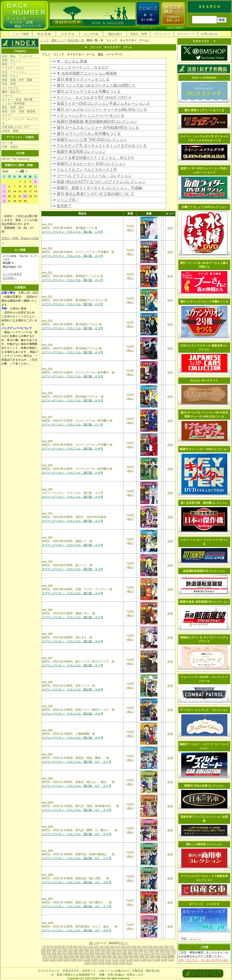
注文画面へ (9, 278)
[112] (115, 960)
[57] (65, 953)
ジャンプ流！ (68, 200)
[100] (164, 957)
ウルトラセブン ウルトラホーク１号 (87, 170)
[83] (72, 957)
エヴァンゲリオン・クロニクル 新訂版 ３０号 (72, 497)
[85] (82, 957)
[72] (146, 953)
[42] (119, 950)
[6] (63, 947)
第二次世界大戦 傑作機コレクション (204, 503)
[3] (52, 947)
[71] (141, 953)
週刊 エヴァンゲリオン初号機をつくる (89, 134)
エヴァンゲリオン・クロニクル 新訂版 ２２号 (72, 304)
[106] (74, 960)
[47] (146, 950)
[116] (143, 960)
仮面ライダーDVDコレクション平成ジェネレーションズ (103, 103)
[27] (172, 947)
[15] (107, 947)
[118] (157, 960)
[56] (60, 953)
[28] (43, 950)
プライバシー (162, 34)
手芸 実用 (9, 84)
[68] (125, 953)
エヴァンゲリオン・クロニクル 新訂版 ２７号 (72, 425)
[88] (99, 957)
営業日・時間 (138, 34)
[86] (88, 957)
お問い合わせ (209, 34)
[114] (129, 960)
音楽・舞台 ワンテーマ (17, 56)
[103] (53, 960)
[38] (97, 950)
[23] (150, 947)
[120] (171, 960)
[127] (129, 963)
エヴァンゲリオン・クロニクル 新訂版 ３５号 (72, 617)
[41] (114, 950)
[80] (55, 957)
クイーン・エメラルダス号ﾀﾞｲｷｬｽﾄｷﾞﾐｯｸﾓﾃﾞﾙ (94, 97)
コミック (147, 28)
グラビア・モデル (13, 68)
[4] (56, 947)
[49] (157, 950)
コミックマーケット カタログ (83, 67)
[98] (153, 957)
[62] (92, 953)
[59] (76, 953)
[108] (87, 960)
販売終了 (64, 206)
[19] (128, 947)
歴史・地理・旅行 (13, 107)
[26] (166, 947)
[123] (101, 963)
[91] (115, 957)
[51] (168, 950)
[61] (87, 953)
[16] (112, 947)
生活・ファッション (14, 72)
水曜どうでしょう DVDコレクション (204, 207)
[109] (94, 960)
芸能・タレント (12, 60)
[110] (101, 960)
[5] (60, 947)
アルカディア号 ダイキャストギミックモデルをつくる (102, 146)
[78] (44, 957)
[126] (122, 963)
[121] (87, 963)
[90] (109, 957)
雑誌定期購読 (175, 28)
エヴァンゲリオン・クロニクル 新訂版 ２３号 (72, 328)
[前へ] (93, 943)
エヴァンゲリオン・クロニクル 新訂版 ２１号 (72, 280)
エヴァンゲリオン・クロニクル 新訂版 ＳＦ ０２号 (77, 786)
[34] (76, 950)
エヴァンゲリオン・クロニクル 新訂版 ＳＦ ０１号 (77, 762)
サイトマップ (186, 34)
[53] (43, 953)
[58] (70, 953)
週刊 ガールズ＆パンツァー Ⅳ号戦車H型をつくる (98, 128)
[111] (108, 960)
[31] (60, 950)
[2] (48, 947)
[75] (162, 953)
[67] (119, 953)
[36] (87, 950)
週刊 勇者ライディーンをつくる (83, 79)
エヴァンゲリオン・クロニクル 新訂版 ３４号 (72, 593)
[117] (150, 960)
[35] (81, 950)
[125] (115, 963)
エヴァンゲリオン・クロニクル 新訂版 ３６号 (72, 641)
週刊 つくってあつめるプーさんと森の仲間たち (96, 85)
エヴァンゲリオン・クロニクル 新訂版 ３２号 (72, 545)
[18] (123, 947)
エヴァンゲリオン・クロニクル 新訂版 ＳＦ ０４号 (77, 834)
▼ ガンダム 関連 (72, 61)
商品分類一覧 (76, 40)
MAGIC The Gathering (16, 159)
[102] (46, 960)
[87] (93, 957)
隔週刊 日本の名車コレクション (204, 786)
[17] (118, 947)
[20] (134, 947)
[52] (173, 950)
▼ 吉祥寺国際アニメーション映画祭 (87, 73)
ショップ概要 (20, 34)
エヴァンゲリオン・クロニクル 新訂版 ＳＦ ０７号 (77, 906)
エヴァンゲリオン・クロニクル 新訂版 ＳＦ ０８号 (77, 930)
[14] (101, 947)
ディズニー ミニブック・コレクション (204, 710)
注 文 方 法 (68, 34)
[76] (168, 953)
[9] (75, 947)
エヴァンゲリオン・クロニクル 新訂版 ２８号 (72, 449)
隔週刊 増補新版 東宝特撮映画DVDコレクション (97, 121)
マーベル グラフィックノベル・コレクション (94, 176)
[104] (60, 960)
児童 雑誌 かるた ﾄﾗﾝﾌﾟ (16, 127)
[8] (71, 947)
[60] (81, 953)
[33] (70, 950)
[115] (136, 960)
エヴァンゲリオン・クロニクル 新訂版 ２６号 (72, 400)
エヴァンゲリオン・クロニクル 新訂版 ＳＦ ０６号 (77, 882)
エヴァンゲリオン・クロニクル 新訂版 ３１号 (72, 521)
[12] (91, 947)
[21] (139, 947)
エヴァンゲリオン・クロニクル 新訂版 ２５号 (72, 376)
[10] (80, 947)
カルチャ (7, 115)
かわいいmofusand (204, 78)
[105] (67, 960)
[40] (108, 950)
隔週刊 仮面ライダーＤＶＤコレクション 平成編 (99, 188)
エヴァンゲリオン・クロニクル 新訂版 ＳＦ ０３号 (77, 810)
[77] (173, 953)
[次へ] (124, 943)
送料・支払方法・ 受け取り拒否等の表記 (204, 960)
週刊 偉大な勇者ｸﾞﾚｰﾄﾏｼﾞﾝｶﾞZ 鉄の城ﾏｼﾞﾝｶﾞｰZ (95, 194)
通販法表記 (115, 34)
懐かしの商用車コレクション (204, 844)
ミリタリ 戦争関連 (13, 104)
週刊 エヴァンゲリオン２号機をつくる (89, 91)
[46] (141, 950)
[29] (49, 950)
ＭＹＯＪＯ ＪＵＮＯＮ (204, 904)
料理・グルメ (10, 76)
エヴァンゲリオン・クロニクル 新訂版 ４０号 (72, 738)
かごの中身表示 (12, 274)
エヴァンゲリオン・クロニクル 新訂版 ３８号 (72, 690)
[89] (104, 957)
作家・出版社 (10, 147)
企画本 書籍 (10, 131)
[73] (151, 953)
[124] (108, 963)
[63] (97, 953)
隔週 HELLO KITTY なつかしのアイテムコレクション (101, 182)
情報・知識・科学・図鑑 (17, 80)
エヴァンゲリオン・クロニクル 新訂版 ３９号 (72, 714)
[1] (44, 947)
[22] (144, 947)
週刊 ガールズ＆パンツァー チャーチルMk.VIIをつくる (102, 109)
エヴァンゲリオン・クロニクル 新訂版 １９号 (72, 232)
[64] (103, 953)
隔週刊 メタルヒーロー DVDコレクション (91, 164)
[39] (103, 950)
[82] (66, 957)
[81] (61, 957)
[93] (126, 957)
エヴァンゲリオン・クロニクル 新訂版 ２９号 (72, 473)
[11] (85, 947)
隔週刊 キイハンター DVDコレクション (204, 449)
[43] (125, 950)
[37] (92, 950)
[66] (114, 953)
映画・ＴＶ (9, 64)
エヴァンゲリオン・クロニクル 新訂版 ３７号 (72, 665)
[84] (77, 957)
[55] (54, 953)
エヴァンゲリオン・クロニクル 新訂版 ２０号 (72, 256)
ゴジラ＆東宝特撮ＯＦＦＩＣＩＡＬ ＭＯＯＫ (96, 158)
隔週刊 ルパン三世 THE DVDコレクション (92, 140)
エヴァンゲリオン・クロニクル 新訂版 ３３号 (72, 569)
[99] (158, 957)
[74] (157, 953)
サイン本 (7, 143)
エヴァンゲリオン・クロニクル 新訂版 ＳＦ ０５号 (77, 858)
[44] (130, 950)
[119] (164, 960)
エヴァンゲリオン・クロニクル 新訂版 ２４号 (72, 352)
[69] (130, 953)
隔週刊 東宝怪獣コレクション (81, 152)
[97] (147, 957)
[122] (94, 963)
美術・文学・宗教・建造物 (19, 111)
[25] (161, 947)
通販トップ (58, 40)
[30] (54, 950)
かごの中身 (91, 34)
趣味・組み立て (12, 92)
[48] (151, 950)
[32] (65, 950)
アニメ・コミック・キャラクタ (20, 121)
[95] (136, 957)
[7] (67, 947)
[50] (162, 950)
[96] (142, 957)
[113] (122, 960)
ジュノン (194, 939)
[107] (80, 960)
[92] (120, 957)
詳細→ (31, 165)
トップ (44, 40)
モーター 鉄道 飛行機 (17, 100)
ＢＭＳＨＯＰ (71, 971)
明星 (184, 939)
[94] (131, 957)
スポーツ (7, 96)
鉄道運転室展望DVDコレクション (204, 571)
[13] (96, 947)
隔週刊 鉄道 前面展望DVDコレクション (204, 602)
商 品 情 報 (44, 34)
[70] (135, 953)
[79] (50, 957)
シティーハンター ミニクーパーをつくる (91, 115)
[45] (135, 950)
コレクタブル (10, 88)
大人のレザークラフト (204, 381)
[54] (49, 953)
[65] (108, 953)
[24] (155, 947)
